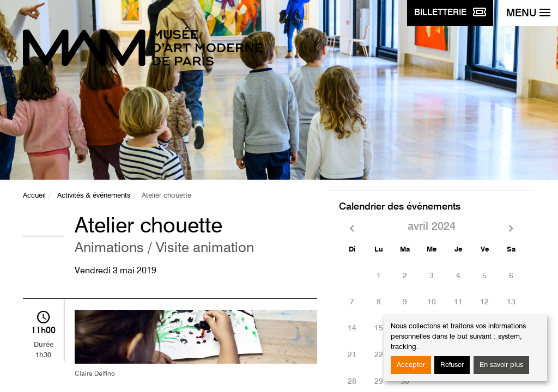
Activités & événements (94, 196)
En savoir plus (501, 365)
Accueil (34, 196)
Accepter (411, 365)
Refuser (452, 365)
